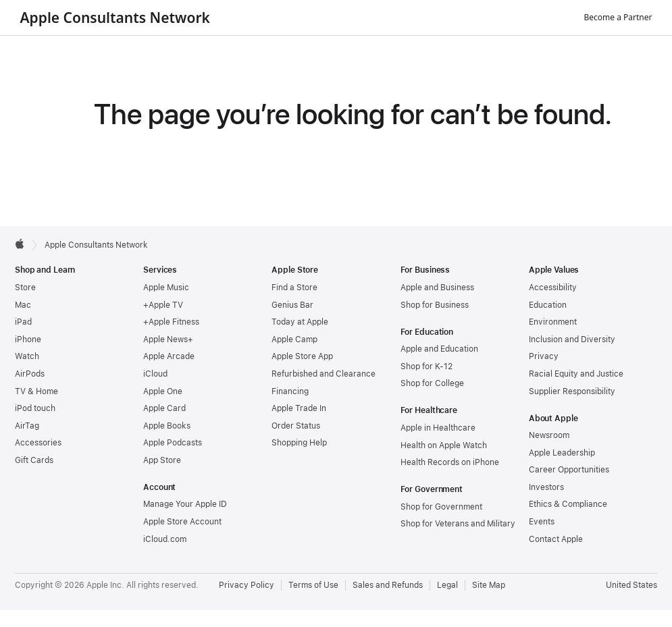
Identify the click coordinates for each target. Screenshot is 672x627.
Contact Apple (556, 539)
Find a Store (294, 288)
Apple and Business (437, 288)
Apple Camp (294, 339)
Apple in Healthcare (438, 428)
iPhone (28, 339)
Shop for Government (441, 507)
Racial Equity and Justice (576, 374)
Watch (27, 356)
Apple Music (166, 288)
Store (25, 288)
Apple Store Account (182, 522)
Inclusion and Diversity (572, 339)
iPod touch (35, 408)
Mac (23, 305)
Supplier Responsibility (572, 391)
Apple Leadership (562, 453)
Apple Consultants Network (115, 18)
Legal (447, 585)
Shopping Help (299, 443)
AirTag (27, 426)
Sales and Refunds (388, 585)
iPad (23, 322)
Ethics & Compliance (568, 504)
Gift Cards (34, 460)
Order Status (296, 426)
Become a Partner (618, 17)
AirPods (30, 374)
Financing (290, 391)
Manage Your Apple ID (185, 504)
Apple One (163, 391)
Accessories (38, 443)
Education (548, 305)
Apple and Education (439, 349)
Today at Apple (300, 322)
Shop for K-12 (427, 366)
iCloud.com (165, 539)
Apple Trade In (299, 408)
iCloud (155, 374)
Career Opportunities (569, 470)
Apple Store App (302, 356)
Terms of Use (313, 585)
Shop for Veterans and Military (458, 524)
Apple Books (167, 426)
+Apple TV (163, 305)
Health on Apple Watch (444, 445)
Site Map (489, 585)
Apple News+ (168, 339)
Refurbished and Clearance (324, 374)
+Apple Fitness (171, 322)
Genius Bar (292, 305)
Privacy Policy (247, 585)
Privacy (544, 356)
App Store (162, 460)
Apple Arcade (169, 356)
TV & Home (36, 391)
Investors (546, 487)
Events (542, 522)
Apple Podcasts (173, 443)
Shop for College (432, 383)
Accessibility (553, 288)
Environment (553, 322)
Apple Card (164, 408)
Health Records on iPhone (450, 462)
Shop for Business (435, 305)
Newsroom (549, 435)
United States (631, 585)
